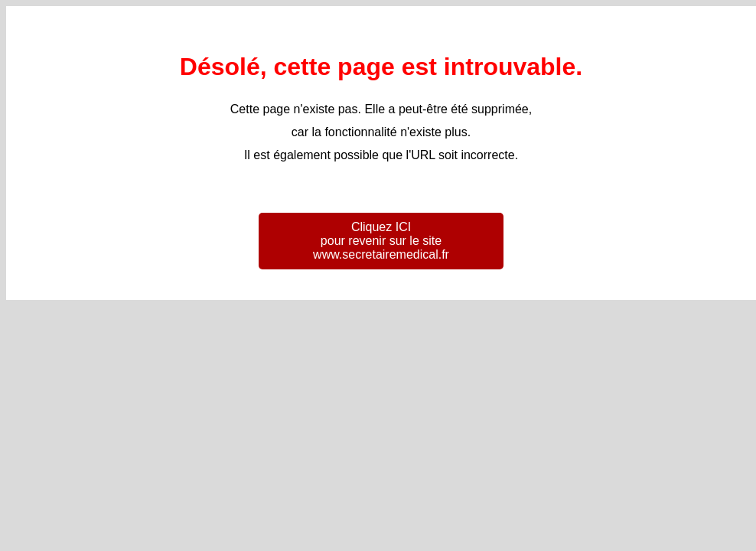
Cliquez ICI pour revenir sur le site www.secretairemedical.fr (381, 241)
